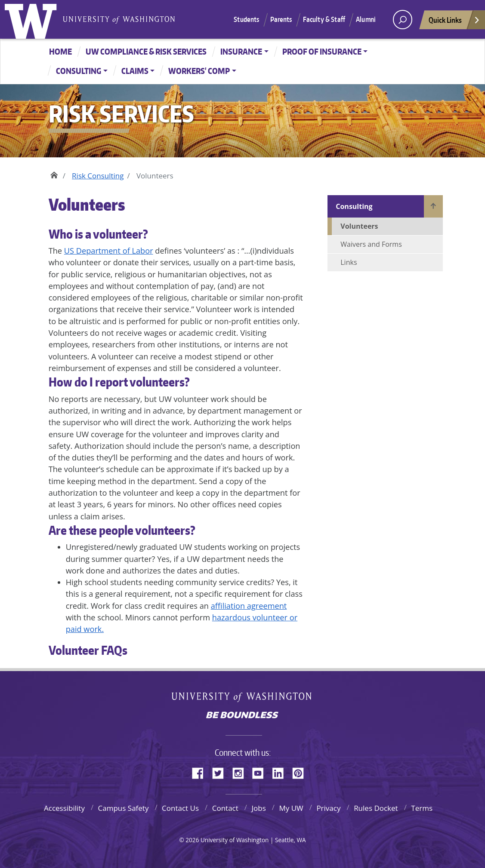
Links (349, 262)
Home (60, 51)
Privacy (328, 808)
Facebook (201, 772)
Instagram (241, 772)
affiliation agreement (249, 606)
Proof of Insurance (322, 51)
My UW (291, 808)
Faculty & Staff (324, 19)
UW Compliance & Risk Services (146, 51)
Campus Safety (124, 808)
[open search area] (403, 20)
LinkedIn (281, 772)
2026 (192, 840)
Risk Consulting (98, 176)
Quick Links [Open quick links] (454, 22)
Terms (422, 808)
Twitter (221, 772)
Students (246, 19)
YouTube (261, 772)
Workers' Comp (199, 71)
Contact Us (180, 808)
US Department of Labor (109, 251)
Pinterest (301, 772)
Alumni (366, 19)
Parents (281, 19)
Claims (135, 71)
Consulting (79, 71)
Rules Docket (376, 808)
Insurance (241, 51)
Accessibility (64, 808)
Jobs (258, 808)
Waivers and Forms (371, 244)
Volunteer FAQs (88, 650)
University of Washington (33, 19)
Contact (225, 808)
